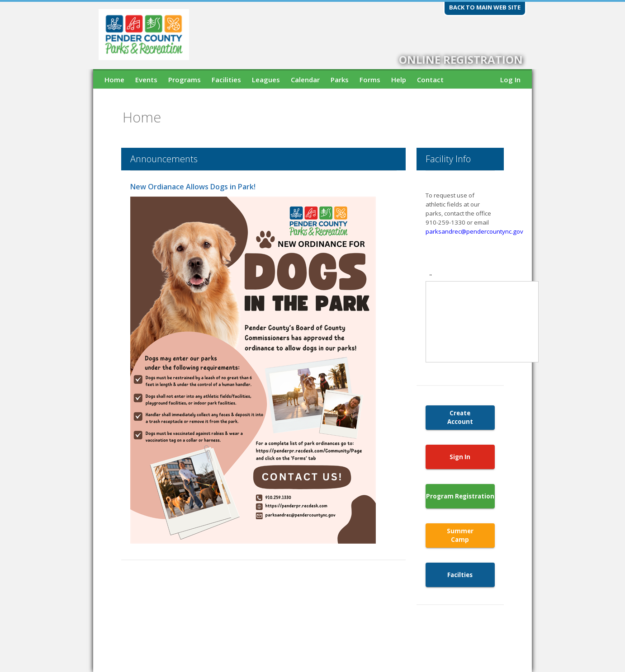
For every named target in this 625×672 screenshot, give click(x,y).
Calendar (305, 80)
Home (114, 80)
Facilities (226, 80)
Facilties (460, 575)
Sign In (460, 457)
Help (399, 80)
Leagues (266, 80)
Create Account (460, 417)
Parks (340, 80)
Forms (370, 80)
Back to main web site (485, 7)
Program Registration (460, 496)
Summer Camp (460, 535)
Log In (510, 80)
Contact (430, 80)
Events (146, 80)
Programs (185, 80)
